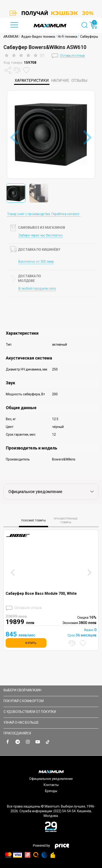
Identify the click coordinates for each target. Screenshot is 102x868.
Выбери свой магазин (50, 690)
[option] (51, 13)
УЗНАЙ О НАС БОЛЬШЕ (50, 722)
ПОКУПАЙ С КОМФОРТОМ (50, 701)
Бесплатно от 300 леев (36, 262)
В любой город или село (37, 288)
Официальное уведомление (51, 779)
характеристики (32, 80)
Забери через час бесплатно (40, 235)
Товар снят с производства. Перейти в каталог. (44, 214)
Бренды (51, 791)
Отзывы (79, 80)
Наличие (60, 80)
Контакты (51, 785)
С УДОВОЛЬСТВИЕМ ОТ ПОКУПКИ (50, 712)
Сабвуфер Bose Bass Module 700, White (41, 593)
